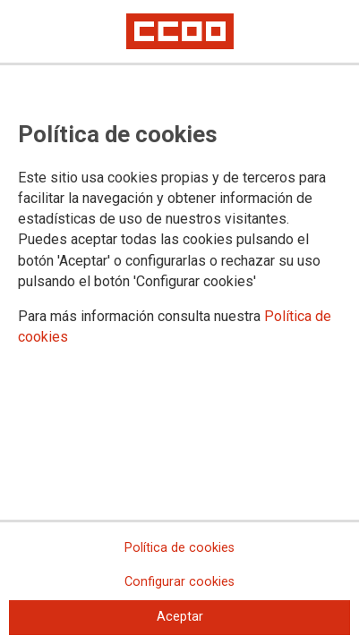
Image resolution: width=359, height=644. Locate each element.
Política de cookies (179, 548)
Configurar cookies (179, 582)
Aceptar (180, 617)
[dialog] (179, 322)
